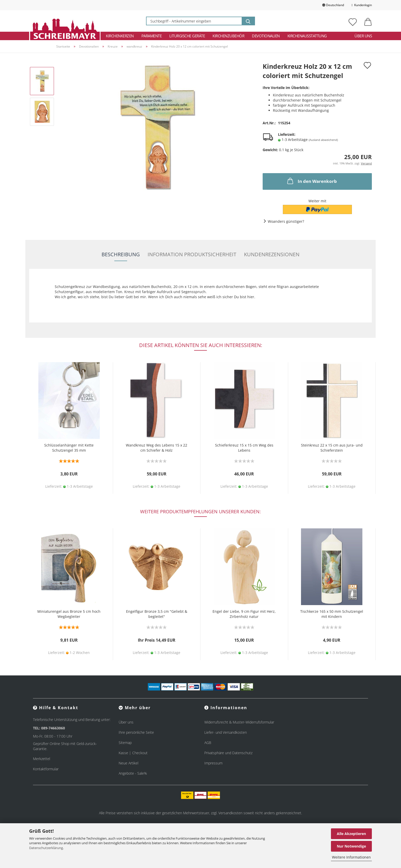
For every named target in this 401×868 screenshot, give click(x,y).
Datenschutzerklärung (46, 848)
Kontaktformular (46, 769)
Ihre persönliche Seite (136, 732)
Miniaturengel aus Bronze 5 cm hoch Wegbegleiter (69, 614)
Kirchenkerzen (120, 36)
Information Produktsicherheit (192, 254)
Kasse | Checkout (133, 753)
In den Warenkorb (311, 181)
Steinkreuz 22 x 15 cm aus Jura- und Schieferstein (332, 448)
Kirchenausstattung (307, 36)
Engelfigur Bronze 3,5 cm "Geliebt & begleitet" (157, 614)
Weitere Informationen (351, 857)
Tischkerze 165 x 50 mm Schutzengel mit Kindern (332, 614)
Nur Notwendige (351, 846)
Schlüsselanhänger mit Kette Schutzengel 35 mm (69, 448)
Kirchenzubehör (228, 36)
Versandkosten (230, 813)
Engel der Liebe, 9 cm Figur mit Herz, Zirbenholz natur (244, 614)
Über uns (363, 36)
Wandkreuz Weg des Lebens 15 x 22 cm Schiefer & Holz (157, 448)
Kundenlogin (362, 5)
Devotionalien (266, 36)
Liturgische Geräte (187, 36)
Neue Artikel (129, 763)
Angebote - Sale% (133, 773)
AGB (208, 743)
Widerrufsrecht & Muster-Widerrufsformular (239, 722)
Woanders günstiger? (286, 221)
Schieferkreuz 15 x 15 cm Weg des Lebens (244, 448)
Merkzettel (42, 759)
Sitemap (125, 743)
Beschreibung (121, 254)
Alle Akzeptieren (351, 834)
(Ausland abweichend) (323, 140)
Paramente (152, 36)
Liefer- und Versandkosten (226, 732)
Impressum (213, 763)
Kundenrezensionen (272, 254)
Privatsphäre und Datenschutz (228, 753)
